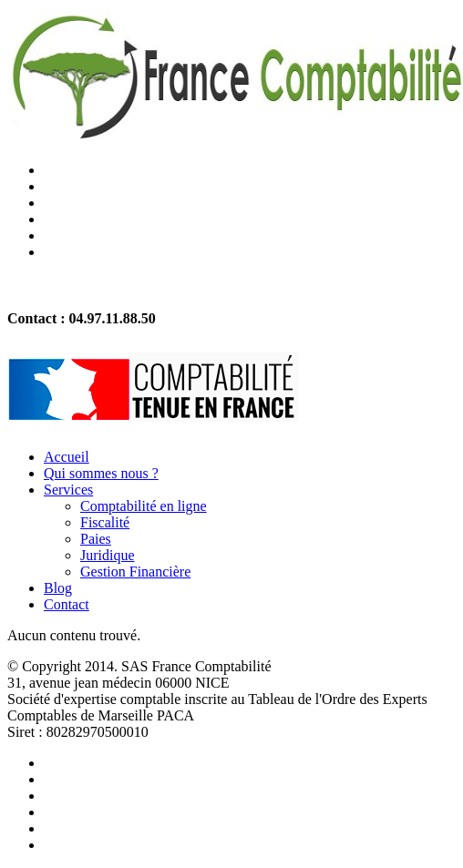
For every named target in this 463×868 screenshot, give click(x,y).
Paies (96, 539)
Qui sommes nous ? (101, 473)
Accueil (67, 457)
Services (68, 490)
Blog (58, 588)
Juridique (108, 555)
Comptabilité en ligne (144, 506)
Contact (67, 604)
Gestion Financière (135, 572)
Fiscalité (105, 522)
